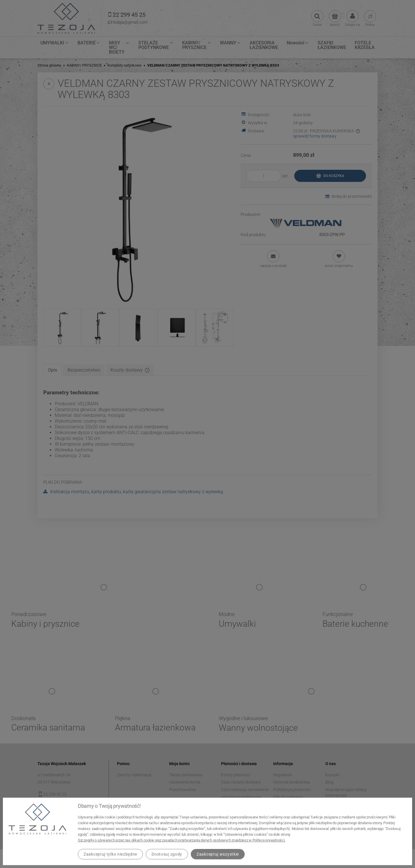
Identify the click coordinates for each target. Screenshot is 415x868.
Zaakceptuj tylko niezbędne (110, 854)
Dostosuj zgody (167, 854)
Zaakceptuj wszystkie (218, 854)
